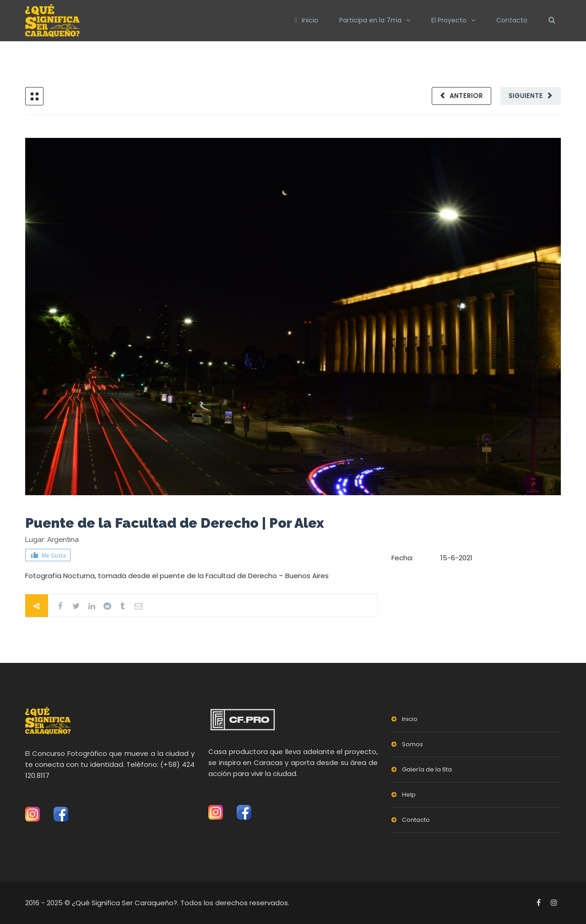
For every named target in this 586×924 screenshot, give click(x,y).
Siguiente (526, 96)
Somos (412, 744)
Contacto (512, 20)
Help (409, 795)
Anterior (466, 96)
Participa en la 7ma (370, 20)
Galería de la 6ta (427, 769)
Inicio (307, 20)
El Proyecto (449, 20)
